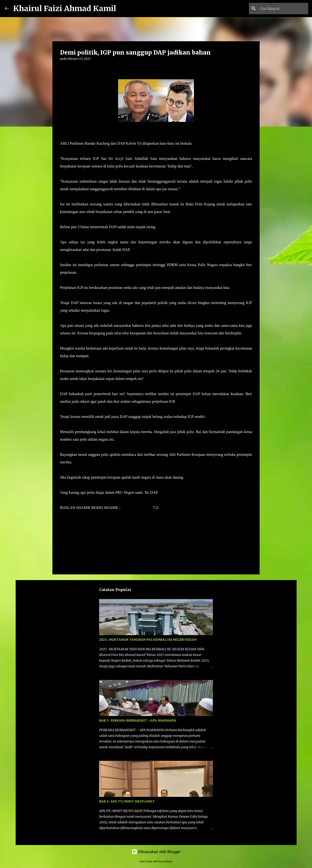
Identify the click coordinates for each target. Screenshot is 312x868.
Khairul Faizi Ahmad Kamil (65, 9)
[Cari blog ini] (283, 9)
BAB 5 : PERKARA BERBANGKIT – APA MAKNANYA (138, 720)
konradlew (166, 861)
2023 (163, 508)
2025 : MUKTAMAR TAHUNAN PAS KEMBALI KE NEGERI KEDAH (148, 640)
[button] (63, 68)
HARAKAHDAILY (137, 508)
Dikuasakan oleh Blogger (156, 852)
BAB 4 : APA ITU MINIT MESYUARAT (127, 801)
